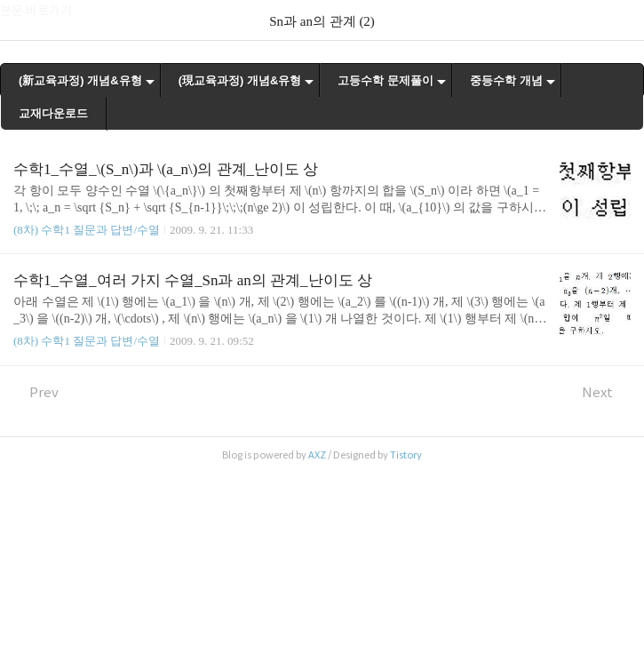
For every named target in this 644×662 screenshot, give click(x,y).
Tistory (406, 455)
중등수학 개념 (506, 80)
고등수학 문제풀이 (386, 80)
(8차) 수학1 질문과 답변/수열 (87, 230)
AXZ (317, 455)
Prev (36, 392)
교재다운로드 (53, 113)
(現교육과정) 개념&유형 (240, 80)
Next (606, 392)
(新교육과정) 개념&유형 (80, 80)
